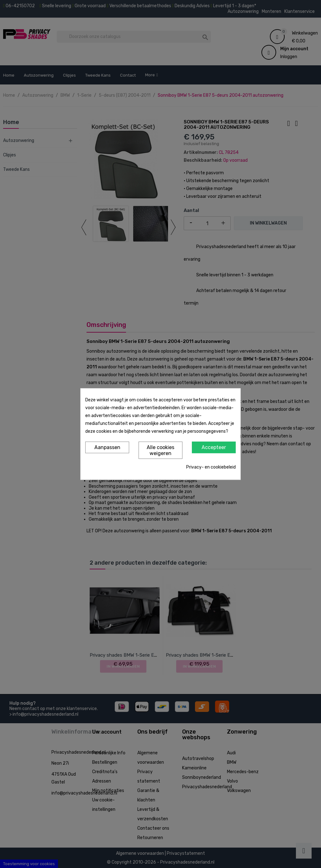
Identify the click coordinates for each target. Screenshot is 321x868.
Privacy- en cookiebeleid (211, 467)
